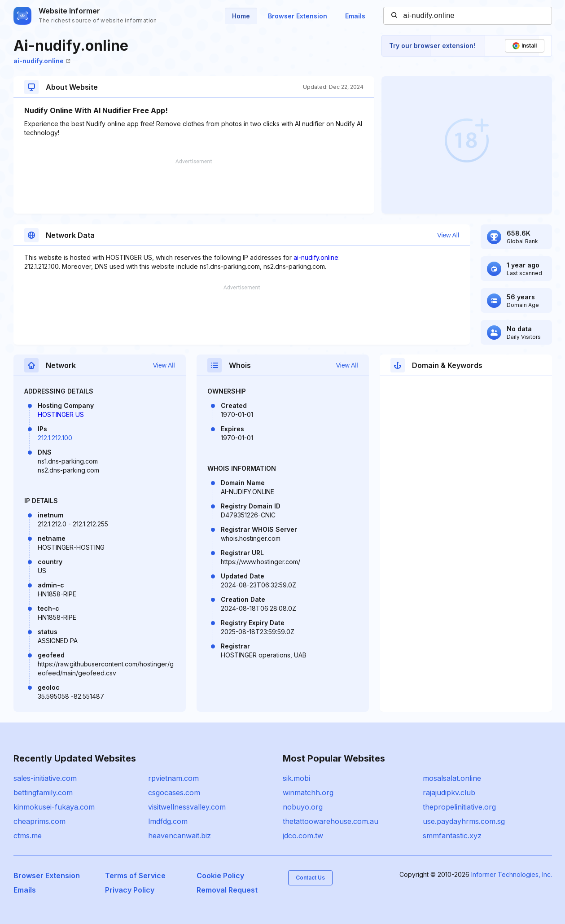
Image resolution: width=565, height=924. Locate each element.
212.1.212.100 (55, 438)
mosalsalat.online (452, 778)
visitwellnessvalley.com (187, 807)
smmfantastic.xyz (452, 836)
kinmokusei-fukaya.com (54, 807)
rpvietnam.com (173, 778)
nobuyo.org (303, 807)
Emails (355, 16)
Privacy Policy (130, 890)
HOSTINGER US (61, 414)
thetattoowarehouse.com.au (331, 821)
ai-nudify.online (42, 61)
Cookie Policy (220, 876)
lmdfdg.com (168, 821)
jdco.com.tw (303, 836)
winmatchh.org (308, 793)
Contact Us (310, 878)
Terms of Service (135, 876)
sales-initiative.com (45, 778)
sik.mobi (296, 778)
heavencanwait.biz (180, 836)
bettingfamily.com (43, 793)
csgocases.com (174, 793)
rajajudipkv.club (449, 793)
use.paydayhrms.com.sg (464, 821)
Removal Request (227, 890)
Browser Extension (298, 16)
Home (241, 16)
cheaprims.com (39, 821)
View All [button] (448, 235)
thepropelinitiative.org (459, 807)
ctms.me (28, 836)
